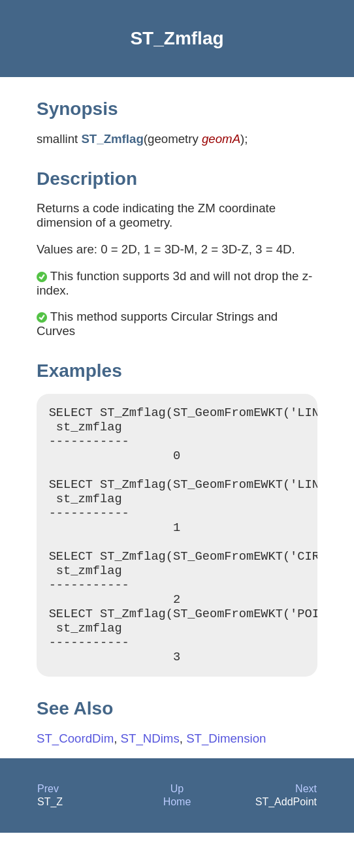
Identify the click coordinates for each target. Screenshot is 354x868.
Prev (48, 824)
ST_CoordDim (75, 774)
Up (177, 824)
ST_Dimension (226, 774)
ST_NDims (150, 774)
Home (177, 837)
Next (306, 824)
